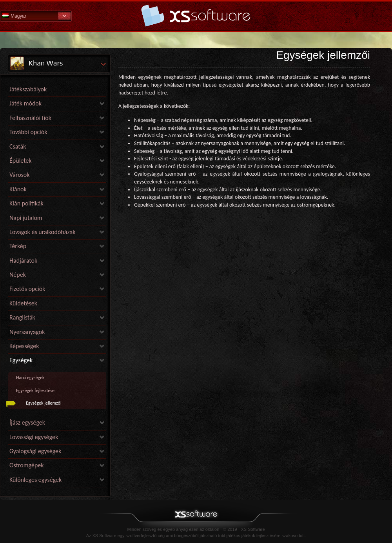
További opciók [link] (28, 132)
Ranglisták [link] (22, 317)
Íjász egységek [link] (27, 422)
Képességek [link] (24, 346)
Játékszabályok (28, 89)
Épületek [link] (21, 161)
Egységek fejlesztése (35, 390)
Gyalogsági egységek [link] (35, 451)
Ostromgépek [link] (27, 465)
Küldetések (23, 303)
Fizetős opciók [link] (27, 289)
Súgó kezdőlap (196, 15)
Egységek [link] (21, 360)
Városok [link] (20, 175)
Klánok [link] (18, 189)
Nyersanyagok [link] (27, 332)
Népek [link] (18, 275)
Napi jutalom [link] (26, 218)
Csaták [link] (18, 146)
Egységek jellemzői (44, 403)
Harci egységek (30, 378)
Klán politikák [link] (26, 203)
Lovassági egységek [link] (34, 437)
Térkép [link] (18, 246)
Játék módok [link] (25, 103)
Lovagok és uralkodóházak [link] (42, 232)
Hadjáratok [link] (23, 261)
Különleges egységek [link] (35, 480)
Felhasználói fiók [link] (30, 118)
